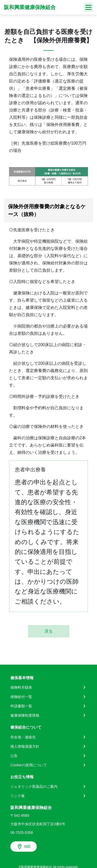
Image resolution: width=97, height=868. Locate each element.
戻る (49, 631)
